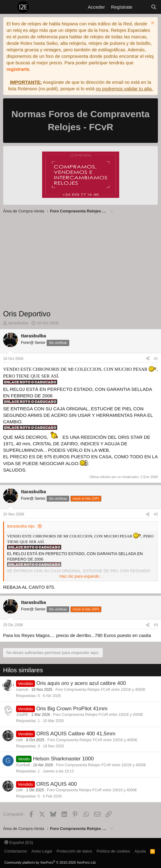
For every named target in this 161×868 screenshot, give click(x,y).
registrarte (18, 69)
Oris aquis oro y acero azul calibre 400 (81, 683)
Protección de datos (74, 851)
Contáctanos (16, 851)
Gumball (23, 765)
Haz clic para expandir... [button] (81, 576)
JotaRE (22, 715)
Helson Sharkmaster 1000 (64, 759)
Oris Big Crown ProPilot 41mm (72, 709)
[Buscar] (154, 7)
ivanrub (22, 690)
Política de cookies (113, 851)
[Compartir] (148, 359)
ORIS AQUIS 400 (56, 784)
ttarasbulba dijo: (21, 526)
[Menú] (8, 7)
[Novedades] (141, 7)
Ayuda (140, 851)
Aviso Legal (42, 851)
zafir (20, 740)
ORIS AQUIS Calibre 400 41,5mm (76, 734)
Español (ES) (19, 842)
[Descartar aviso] (152, 24)
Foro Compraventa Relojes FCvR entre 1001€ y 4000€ (100, 690)
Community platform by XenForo (50, 862)
